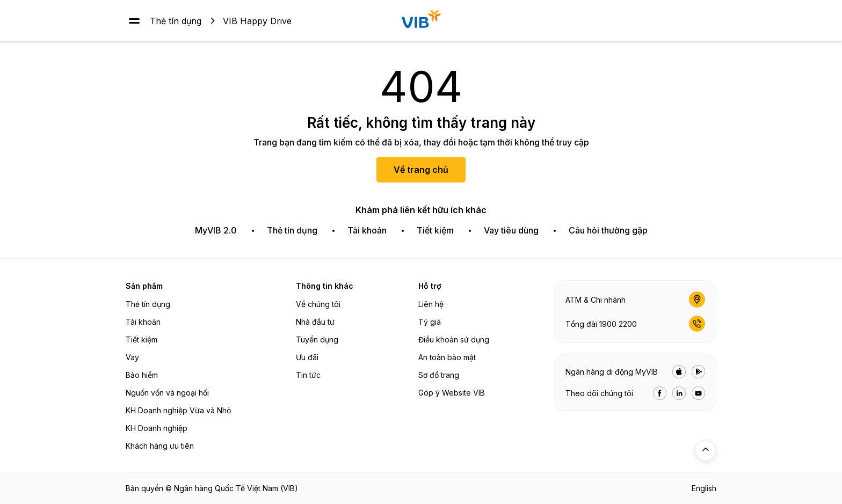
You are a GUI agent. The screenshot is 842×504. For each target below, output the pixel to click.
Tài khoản (367, 230)
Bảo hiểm (142, 375)
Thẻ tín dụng (176, 20)
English (704, 488)
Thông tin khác (325, 286)
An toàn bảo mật (447, 357)
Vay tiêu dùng (511, 230)
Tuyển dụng (317, 339)
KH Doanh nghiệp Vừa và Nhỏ (178, 410)
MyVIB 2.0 (216, 230)
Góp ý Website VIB (452, 393)
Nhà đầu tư (315, 322)
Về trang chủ (421, 170)
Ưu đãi (307, 357)
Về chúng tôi (318, 304)
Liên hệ (431, 304)
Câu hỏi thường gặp (608, 230)
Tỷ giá (430, 322)
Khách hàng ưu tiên (160, 446)
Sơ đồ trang (439, 375)
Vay (132, 357)
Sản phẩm (144, 286)
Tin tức (308, 375)
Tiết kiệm (435, 230)
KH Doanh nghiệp (157, 428)
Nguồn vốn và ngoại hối (167, 393)
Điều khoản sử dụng (454, 339)
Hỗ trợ (430, 286)
